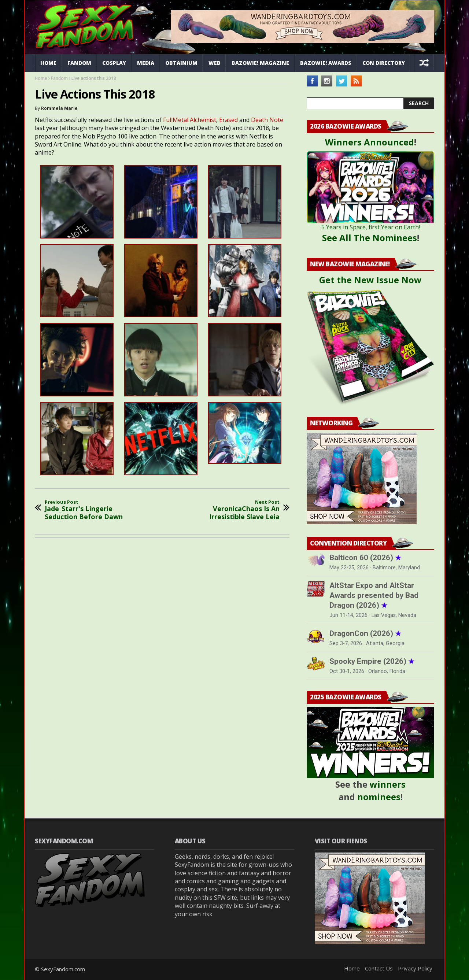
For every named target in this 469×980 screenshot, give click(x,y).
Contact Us (379, 968)
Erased (229, 120)
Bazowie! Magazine (260, 63)
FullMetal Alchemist (190, 120)
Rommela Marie (59, 108)
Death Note (267, 120)
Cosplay (114, 63)
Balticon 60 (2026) (365, 558)
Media (146, 63)
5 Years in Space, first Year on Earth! (371, 227)
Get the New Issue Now (370, 280)
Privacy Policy (415, 968)
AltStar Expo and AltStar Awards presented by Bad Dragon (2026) (374, 595)
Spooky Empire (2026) (372, 661)
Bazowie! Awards (326, 63)
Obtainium (181, 63)
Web (215, 63)
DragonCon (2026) (365, 633)
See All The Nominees (370, 238)
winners (388, 784)
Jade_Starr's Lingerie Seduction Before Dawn (93, 510)
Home (48, 63)
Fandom (79, 63)
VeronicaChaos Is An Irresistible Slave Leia (231, 510)
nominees (379, 797)
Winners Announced (370, 142)
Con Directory (384, 63)
